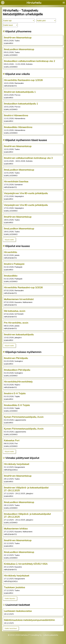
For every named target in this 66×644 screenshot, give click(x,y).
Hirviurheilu (34, 3)
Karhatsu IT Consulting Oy (31, 635)
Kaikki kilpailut (10, 598)
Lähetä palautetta (51, 635)
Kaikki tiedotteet (11, 628)
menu (64, 3)
